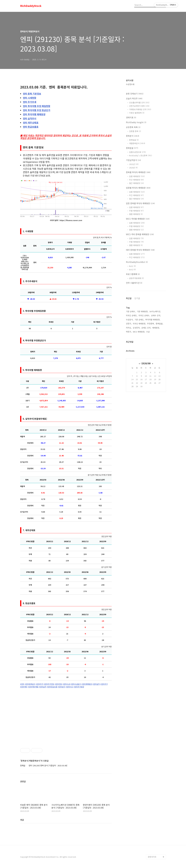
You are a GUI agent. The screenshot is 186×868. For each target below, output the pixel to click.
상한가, (129, 324)
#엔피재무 (24, 687)
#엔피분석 (62, 687)
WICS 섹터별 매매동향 (138, 219)
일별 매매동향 (137, 176)
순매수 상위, (156, 315)
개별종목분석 (137, 143)
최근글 (129, 298)
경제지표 (131, 117)
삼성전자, (137, 328)
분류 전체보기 (135, 94)
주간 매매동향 (136, 180)
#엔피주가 (40, 684)
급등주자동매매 (136, 278)
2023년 (133, 168)
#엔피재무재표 (33, 687)
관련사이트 (152, 857)
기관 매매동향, (143, 311)
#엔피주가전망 (49, 684)
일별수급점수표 (137, 152)
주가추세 (30, 102)
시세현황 (30, 98)
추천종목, (151, 324)
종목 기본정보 (32, 94)
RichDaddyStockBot (137, 262)
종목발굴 (134, 140)
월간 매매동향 (136, 183)
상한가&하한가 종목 (139, 106)
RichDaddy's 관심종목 (141, 155)
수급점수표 (130, 84)
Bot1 (132, 266)
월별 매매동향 (136, 214)
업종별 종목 (135, 131)
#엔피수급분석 (76, 684)
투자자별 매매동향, (153, 320)
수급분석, (130, 320)
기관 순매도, (139, 320)
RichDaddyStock (31, 6)
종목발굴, (159, 324)
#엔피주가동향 (79, 687)
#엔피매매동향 (87, 684)
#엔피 (22, 684)
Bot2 (132, 269)
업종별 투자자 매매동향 (138, 188)
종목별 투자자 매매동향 (138, 172)
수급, (148, 332)
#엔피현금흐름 (52, 687)
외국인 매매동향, (139, 324)
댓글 (22, 820)
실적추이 (30, 118)
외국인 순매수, (144, 315)
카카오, (129, 328)
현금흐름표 (31, 127)
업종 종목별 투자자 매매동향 (140, 203)
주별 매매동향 (136, 211)
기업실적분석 (133, 160)
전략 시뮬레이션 (134, 283)
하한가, (129, 332)
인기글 (137, 298)
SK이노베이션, (155, 311)
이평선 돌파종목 (137, 113)
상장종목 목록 (133, 127)
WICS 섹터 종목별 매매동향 (140, 234)
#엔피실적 (96, 684)
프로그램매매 (133, 274)
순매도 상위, (146, 328)
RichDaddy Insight (136, 122)
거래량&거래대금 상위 (140, 109)
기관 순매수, (131, 311)
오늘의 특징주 (134, 98)
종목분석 (133, 136)
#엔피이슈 (69, 687)
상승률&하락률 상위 (139, 103)
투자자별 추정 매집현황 (37, 106)
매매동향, (156, 328)
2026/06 (146, 363)
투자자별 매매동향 (34, 114)
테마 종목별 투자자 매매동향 (140, 250)
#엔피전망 (58, 684)
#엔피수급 (66, 684)
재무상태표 (31, 123)
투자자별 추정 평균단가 (37, 110)
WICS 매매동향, (139, 332)
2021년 (134, 164)
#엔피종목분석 (30, 684)
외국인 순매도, (132, 315)
